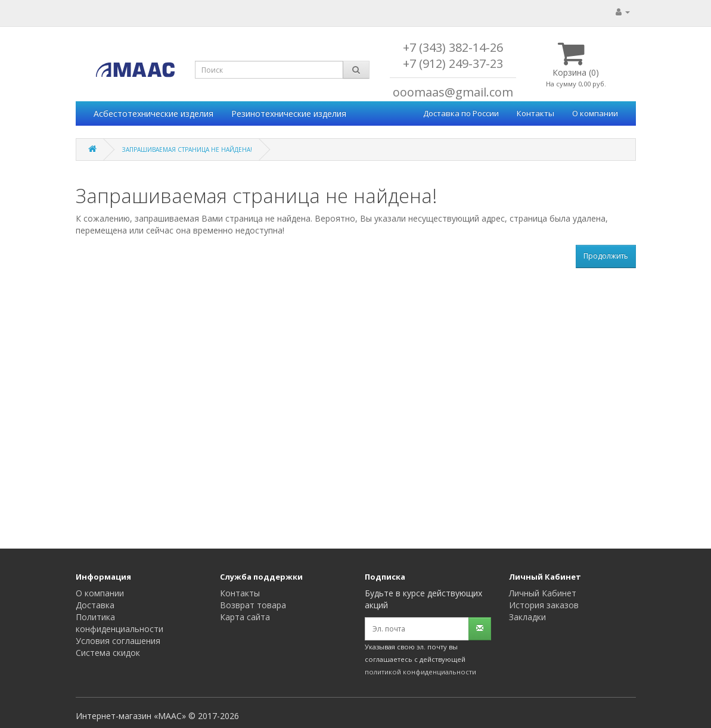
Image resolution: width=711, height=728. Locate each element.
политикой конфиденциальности (420, 672)
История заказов (544, 605)
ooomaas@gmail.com (453, 92)
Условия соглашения (118, 641)
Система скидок (108, 653)
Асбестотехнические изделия (153, 113)
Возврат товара (253, 605)
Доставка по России (461, 113)
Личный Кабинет (543, 593)
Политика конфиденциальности (119, 623)
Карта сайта (245, 617)
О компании (595, 113)
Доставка (95, 605)
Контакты (535, 113)
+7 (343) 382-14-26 (453, 47)
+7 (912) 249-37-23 (453, 63)
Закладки (527, 617)
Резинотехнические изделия (289, 113)
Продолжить (606, 256)
